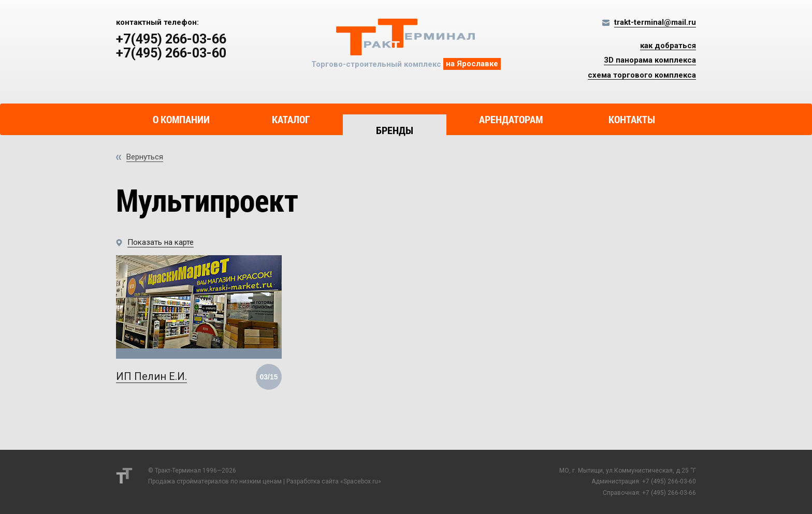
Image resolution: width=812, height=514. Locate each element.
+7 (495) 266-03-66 (669, 493)
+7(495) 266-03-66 (171, 39)
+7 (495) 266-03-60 (669, 481)
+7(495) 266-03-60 (171, 53)
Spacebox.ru (361, 481)
